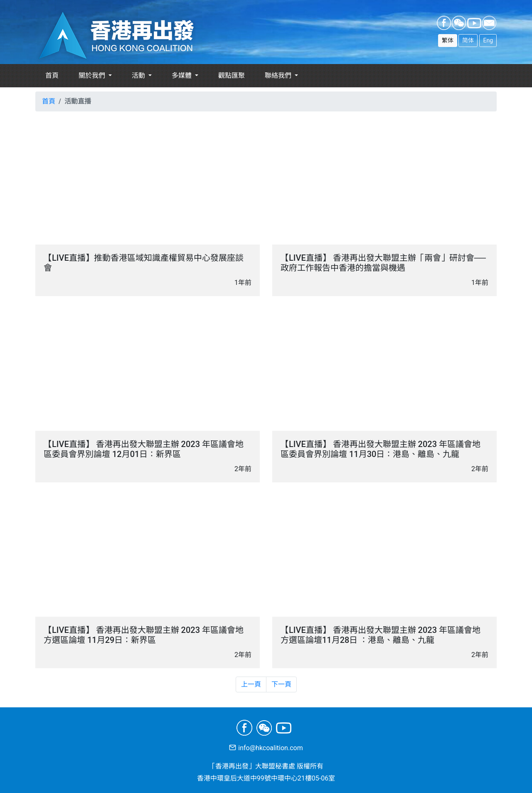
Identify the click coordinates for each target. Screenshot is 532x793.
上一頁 (251, 684)
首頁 (52, 75)
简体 (468, 40)
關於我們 (93, 75)
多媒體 (182, 75)
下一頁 (281, 684)
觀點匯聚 (232, 75)
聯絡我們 (279, 75)
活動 (139, 75)
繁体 (448, 40)
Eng (488, 40)
